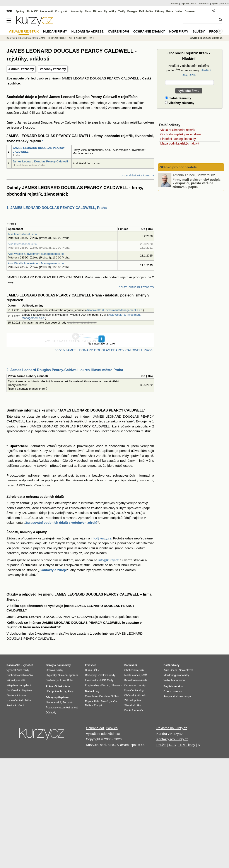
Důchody (51, 713)
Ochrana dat (95, 728)
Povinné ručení (15, 705)
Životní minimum (16, 695)
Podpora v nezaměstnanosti (62, 708)
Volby (167, 680)
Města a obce (132, 675)
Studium (225, 3)
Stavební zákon (133, 705)
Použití (161, 745)
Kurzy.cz (11, 38)
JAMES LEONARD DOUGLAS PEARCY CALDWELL (68, 38)
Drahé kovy (92, 691)
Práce (170, 11)
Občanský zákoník (135, 695)
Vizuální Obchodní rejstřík (178, 130)
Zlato (88, 11)
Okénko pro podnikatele (178, 167)
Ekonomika (91, 680)
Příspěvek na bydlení (19, 685)
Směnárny (52, 680)
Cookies (112, 728)
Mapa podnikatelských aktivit (180, 143)
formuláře (138, 710)
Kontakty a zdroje (53, 570)
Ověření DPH (118, 31)
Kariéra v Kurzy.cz (170, 734)
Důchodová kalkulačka (20, 675)
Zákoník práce (133, 700)
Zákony (159, 11)
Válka (179, 11)
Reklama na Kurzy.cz (172, 728)
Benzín (105, 701)
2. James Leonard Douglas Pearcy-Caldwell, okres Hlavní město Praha (65, 370)
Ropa (88, 701)
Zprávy (20, 11)
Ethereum (116, 685)
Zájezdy (185, 3)
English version (173, 686)
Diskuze (190, 11)
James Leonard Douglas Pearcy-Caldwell (40, 161)
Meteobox (204, 3)
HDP (103, 680)
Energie (132, 11)
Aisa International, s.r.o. (23, 234)
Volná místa (62, 686)
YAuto (194, 3)
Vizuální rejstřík (24, 31)
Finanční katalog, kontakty (178, 139)
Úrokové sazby (54, 670)
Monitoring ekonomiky (176, 675)
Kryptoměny (92, 685)
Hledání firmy (55, 31)
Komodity (76, 11)
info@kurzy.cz (101, 538)
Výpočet (28, 665)
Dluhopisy (91, 675)
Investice (91, 665)
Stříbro (115, 696)
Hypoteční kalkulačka (19, 700)
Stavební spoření (68, 675)
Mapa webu (178, 680)
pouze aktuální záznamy (136, 175)
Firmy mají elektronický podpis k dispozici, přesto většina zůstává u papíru (197, 183)
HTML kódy (187, 745)
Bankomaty (64, 665)
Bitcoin (98, 11)
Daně (127, 710)
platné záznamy (178, 98)
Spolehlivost (186, 670)
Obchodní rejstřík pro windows (181, 134)
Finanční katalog (134, 690)
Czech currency (173, 691)
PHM (97, 701)
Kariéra (175, 3)
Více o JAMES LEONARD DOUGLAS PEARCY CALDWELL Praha (104, 350)
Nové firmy (179, 31)
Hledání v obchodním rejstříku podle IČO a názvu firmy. (189, 70)
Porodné (68, 703)
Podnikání (131, 665)
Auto (166, 670)
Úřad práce (52, 691)
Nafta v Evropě (94, 705)
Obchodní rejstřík (27, 38)
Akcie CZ (32, 11)
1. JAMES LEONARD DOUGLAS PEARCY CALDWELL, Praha (57, 208)
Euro (63, 680)
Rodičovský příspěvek (19, 690)
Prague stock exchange (177, 696)
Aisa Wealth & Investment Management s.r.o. (36, 254)
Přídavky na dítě (16, 680)
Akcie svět (46, 11)
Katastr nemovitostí (136, 680)
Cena (174, 670)
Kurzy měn (62, 11)
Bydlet (215, 3)
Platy (71, 691)
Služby (199, 31)
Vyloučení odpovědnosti (103, 734)
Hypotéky (110, 11)
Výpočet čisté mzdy (18, 670)
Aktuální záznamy (21, 69)
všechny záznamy (180, 103)
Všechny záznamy (53, 69)
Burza (88, 670)
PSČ (144, 675)
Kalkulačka (146, 11)
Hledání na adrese (87, 31)
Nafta (114, 701)
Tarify (122, 11)
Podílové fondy (106, 675)
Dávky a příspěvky (57, 697)
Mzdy (63, 691)
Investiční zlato (101, 696)
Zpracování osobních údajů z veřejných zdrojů (61, 523)
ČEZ (97, 670)
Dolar (70, 680)
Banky (50, 665)
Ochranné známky (149, 31)
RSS (172, 745)
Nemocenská (53, 703)
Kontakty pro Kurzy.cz (172, 739)
